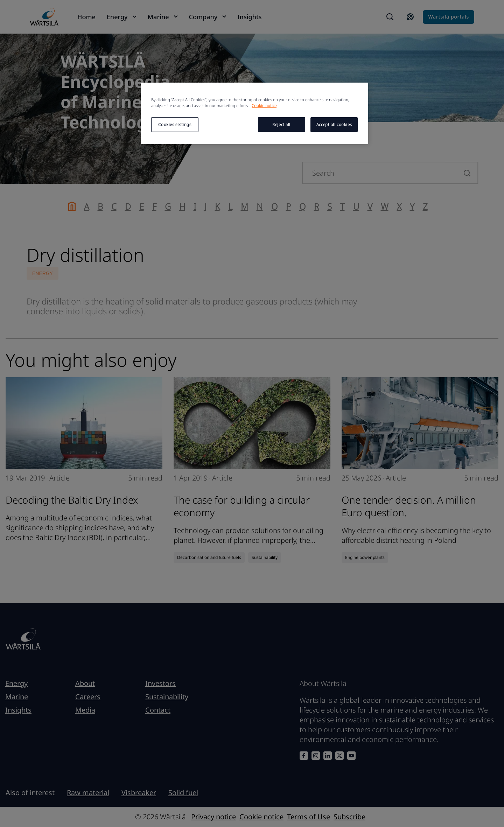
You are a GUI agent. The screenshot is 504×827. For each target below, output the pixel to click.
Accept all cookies (334, 124)
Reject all (281, 124)
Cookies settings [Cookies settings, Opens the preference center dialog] (175, 124)
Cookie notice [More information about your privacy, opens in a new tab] (264, 106)
